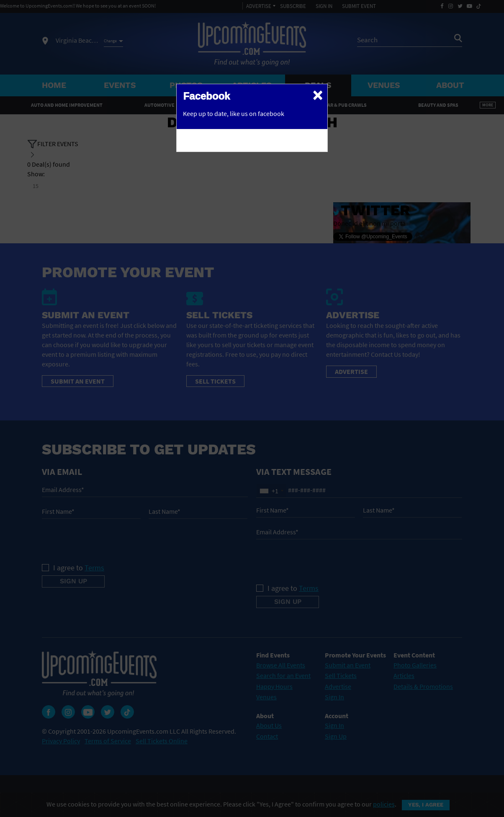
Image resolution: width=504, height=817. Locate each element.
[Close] (318, 95)
